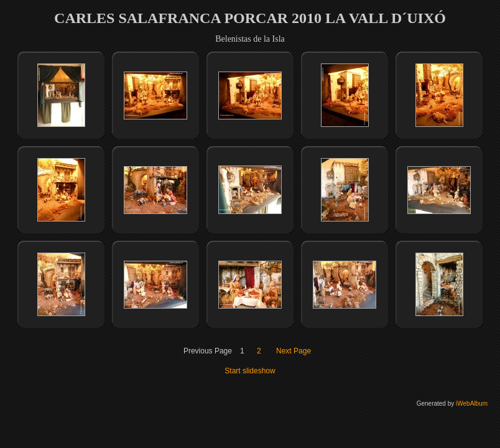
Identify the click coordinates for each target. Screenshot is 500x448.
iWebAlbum (472, 404)
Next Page (294, 351)
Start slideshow (250, 371)
